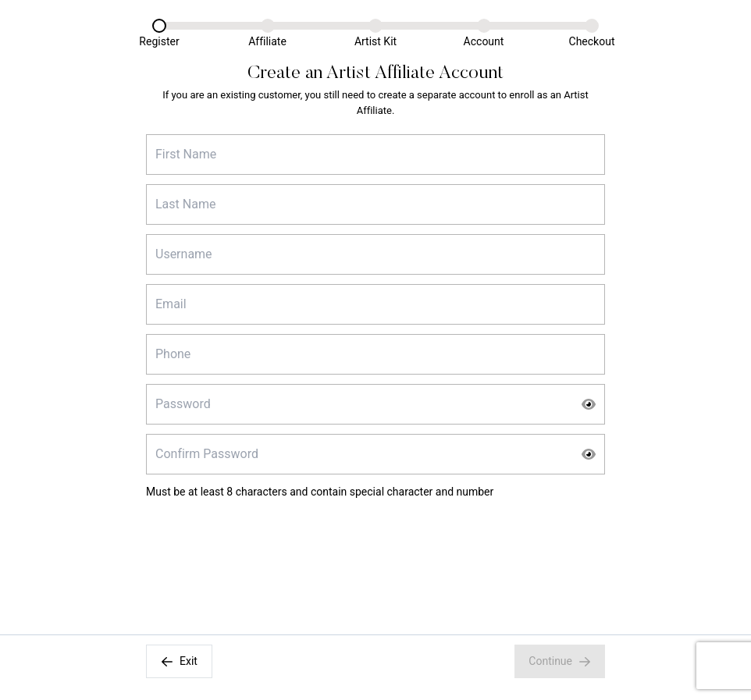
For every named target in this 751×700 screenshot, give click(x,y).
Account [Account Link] (484, 41)
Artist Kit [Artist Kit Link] (375, 41)
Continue (560, 661)
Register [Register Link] (159, 41)
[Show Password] (589, 404)
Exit (179, 661)
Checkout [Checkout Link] (592, 41)
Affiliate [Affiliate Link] (267, 41)
